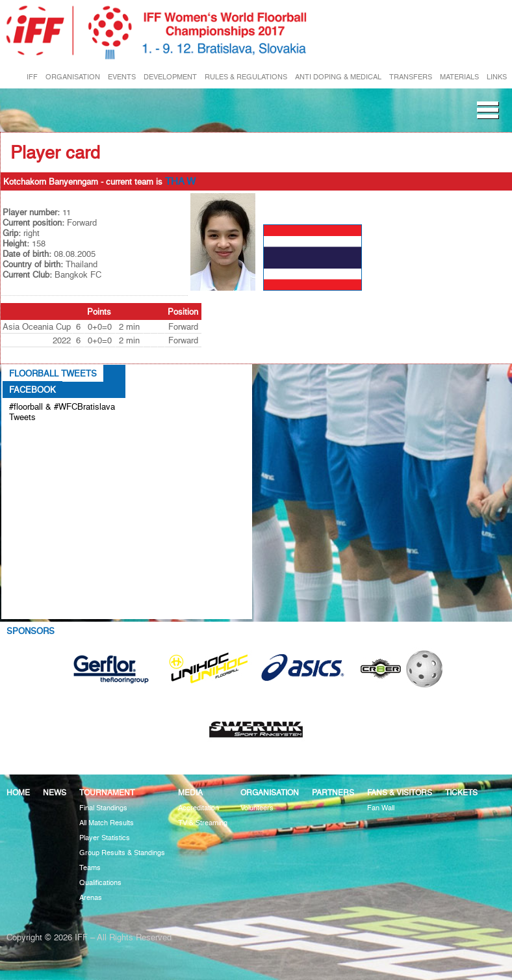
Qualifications (100, 883)
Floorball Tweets (53, 373)
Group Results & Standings (122, 853)
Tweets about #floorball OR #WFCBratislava (56, 438)
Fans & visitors (400, 792)
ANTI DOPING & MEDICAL (338, 77)
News (55, 792)
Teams (90, 868)
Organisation (270, 792)
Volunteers (257, 808)
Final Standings (103, 808)
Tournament (107, 792)
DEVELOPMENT (170, 77)
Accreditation (198, 808)
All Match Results (107, 823)
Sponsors (31, 631)
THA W (180, 181)
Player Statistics (105, 838)
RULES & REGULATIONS (246, 77)
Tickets (461, 792)
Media (190, 792)
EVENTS (122, 77)
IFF (32, 77)
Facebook (32, 390)
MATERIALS (459, 77)
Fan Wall (381, 808)
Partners (333, 792)
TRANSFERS (411, 77)
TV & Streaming (203, 823)
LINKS (497, 77)
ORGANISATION (73, 77)
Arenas (91, 898)
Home (18, 792)
